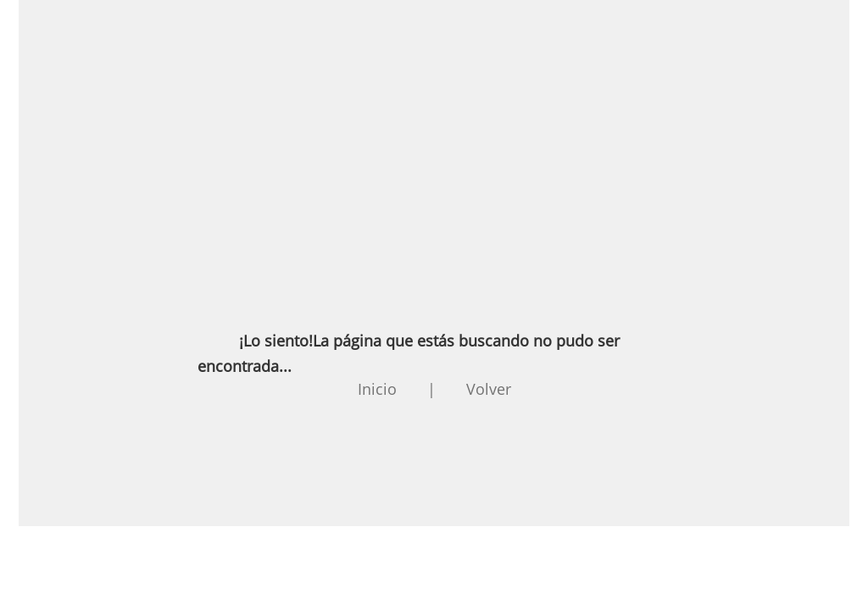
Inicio (377, 389)
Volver (489, 389)
